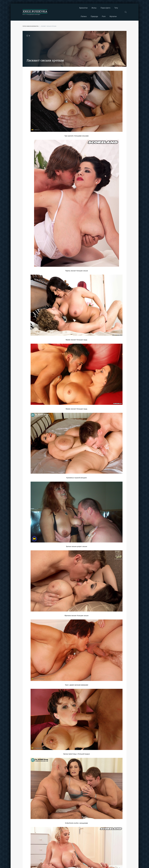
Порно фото (78, 8)
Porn (118, 8)
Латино (98, 8)
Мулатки (86, 16)
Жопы (67, 8)
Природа (108, 8)
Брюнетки (56, 8)
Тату (89, 8)
